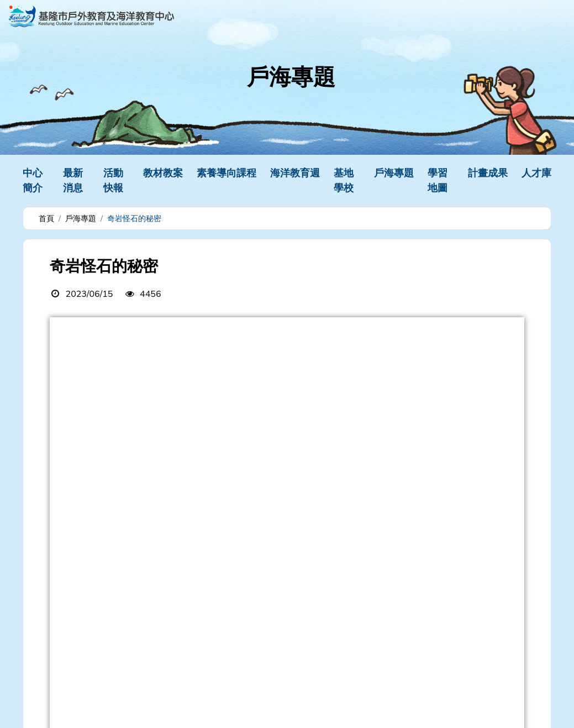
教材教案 (163, 173)
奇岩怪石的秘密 (134, 219)
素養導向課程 (227, 173)
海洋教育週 (295, 173)
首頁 (46, 219)
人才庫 (536, 173)
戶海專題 (394, 173)
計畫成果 (488, 173)
